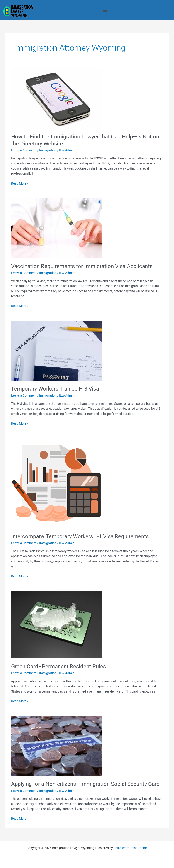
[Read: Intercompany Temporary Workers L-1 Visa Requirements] (56, 483)
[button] (105, 10)
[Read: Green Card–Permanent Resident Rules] (56, 624)
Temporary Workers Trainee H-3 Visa (55, 389)
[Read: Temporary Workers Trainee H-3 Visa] (56, 350)
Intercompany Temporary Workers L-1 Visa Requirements (80, 536)
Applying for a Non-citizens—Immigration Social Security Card (85, 784)
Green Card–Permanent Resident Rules (58, 667)
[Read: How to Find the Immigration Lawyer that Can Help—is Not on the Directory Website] (56, 98)
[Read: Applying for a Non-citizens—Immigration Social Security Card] (56, 746)
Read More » (20, 183)
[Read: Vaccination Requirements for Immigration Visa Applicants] (56, 228)
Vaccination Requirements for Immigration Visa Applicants (82, 266)
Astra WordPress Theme (130, 848)
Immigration (48, 150)
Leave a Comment (24, 150)
